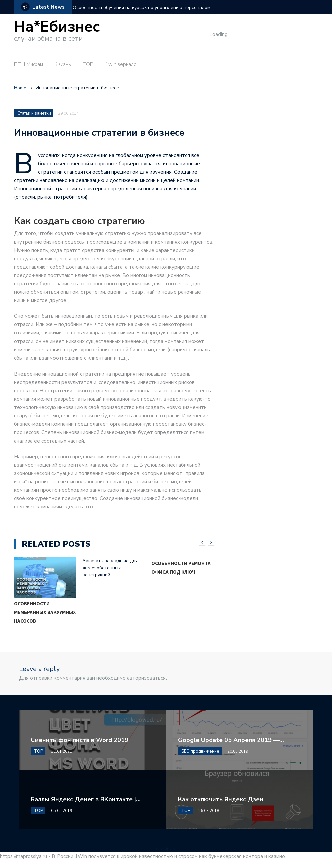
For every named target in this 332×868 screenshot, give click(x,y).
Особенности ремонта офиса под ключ (181, 567)
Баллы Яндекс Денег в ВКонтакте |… (86, 799)
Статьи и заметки (34, 113)
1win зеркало (121, 64)
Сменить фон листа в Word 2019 (80, 740)
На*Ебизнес (57, 27)
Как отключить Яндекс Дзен (221, 799)
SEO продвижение (200, 751)
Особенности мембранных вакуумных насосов (45, 612)
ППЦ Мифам (29, 64)
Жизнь (63, 64)
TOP (88, 64)
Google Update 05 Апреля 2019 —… (231, 740)
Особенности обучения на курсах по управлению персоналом (141, 8)
